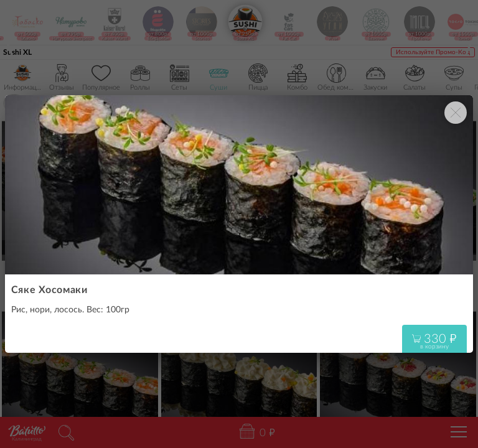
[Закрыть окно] (456, 113)
